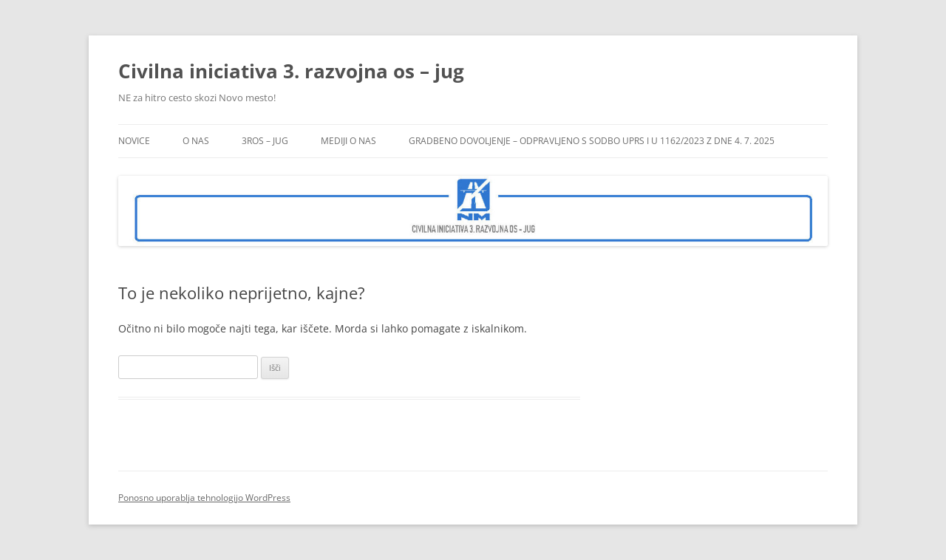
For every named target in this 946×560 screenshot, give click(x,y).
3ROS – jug (265, 141)
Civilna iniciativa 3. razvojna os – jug (291, 71)
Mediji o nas (348, 141)
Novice (134, 141)
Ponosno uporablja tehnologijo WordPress (204, 498)
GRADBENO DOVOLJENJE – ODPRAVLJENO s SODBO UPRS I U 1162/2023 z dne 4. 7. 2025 (592, 141)
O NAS (196, 141)
